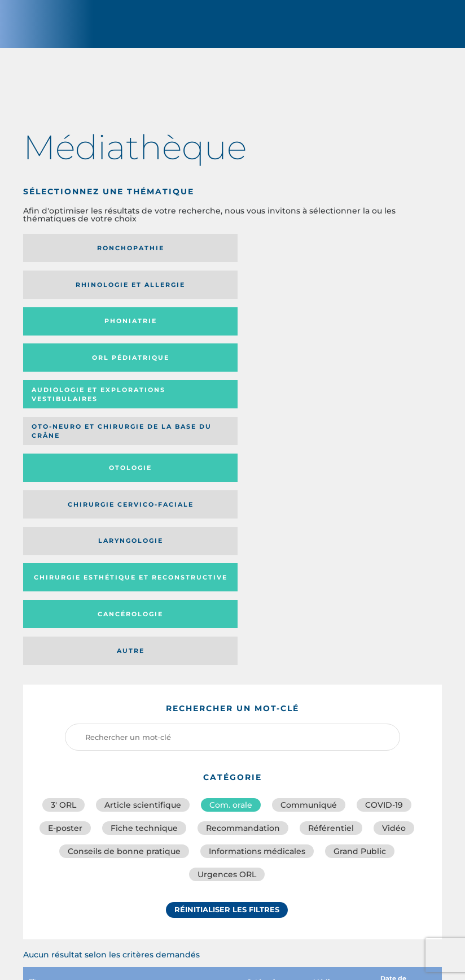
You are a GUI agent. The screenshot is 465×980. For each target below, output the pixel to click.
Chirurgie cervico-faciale (215, 335)
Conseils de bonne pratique (124, 575)
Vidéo (394, 550)
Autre (364, 371)
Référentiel (331, 550)
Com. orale (231, 525)
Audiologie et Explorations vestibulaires (203, 294)
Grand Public (360, 575)
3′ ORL (63, 525)
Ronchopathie (88, 254)
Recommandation (243, 550)
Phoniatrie (364, 254)
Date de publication (405, 707)
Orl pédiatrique (88, 294)
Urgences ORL (227, 600)
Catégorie (269, 707)
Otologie (88, 334)
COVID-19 (384, 525)
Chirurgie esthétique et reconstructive (83, 371)
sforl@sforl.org (214, 898)
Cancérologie (226, 371)
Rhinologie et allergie (226, 254)
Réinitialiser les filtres (227, 637)
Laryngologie (364, 334)
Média (329, 707)
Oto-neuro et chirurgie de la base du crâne (357, 294)
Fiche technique (144, 550)
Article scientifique (143, 525)
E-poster (65, 550)
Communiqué (309, 525)
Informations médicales (257, 575)
